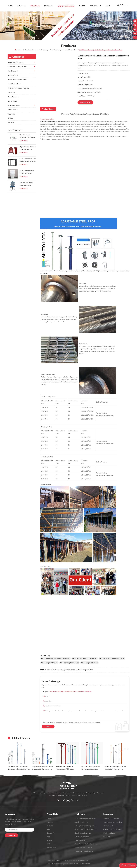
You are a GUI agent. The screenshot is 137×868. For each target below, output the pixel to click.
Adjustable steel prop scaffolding (51, 123)
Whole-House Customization (17, 81)
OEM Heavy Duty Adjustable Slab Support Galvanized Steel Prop (70, 693)
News (108, 6)
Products (35, 6)
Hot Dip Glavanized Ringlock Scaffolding (86, 827)
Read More (24, 142)
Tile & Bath (11, 115)
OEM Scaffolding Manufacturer (85, 820)
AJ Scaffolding (85, 865)
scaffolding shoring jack (71, 664)
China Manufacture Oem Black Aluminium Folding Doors (28, 161)
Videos (82, 6)
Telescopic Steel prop (82, 838)
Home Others (12, 102)
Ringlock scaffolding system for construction (86, 831)
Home (10, 6)
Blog (48, 838)
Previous (125, 739)
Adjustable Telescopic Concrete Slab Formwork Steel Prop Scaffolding (91, 769)
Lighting (10, 119)
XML (48, 845)
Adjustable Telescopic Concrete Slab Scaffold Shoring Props (115, 769)
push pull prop (80, 841)
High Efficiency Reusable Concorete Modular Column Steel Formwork (28, 149)
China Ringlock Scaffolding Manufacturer (86, 845)
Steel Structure (12, 72)
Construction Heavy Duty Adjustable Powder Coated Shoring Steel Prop (69, 671)
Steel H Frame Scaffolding (83, 849)
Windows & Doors (14, 106)
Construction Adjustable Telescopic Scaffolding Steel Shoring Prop (65, 769)
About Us (22, 6)
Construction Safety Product (17, 68)
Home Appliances (13, 98)
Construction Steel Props (83, 834)
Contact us (85, 104)
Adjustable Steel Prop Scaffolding (86, 660)
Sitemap (50, 841)
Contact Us (96, 6)
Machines (11, 124)
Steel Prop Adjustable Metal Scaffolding (57, 660)
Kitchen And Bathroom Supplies (18, 89)
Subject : (67, 693)
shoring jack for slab (51, 664)
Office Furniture (13, 111)
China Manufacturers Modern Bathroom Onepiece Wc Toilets (27, 173)
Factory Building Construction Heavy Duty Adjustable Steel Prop (19, 769)
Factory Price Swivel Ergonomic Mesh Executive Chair (26, 185)
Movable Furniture (14, 85)
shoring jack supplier (91, 664)
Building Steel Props (81, 823)
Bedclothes (11, 94)
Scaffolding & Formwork (15, 63)
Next (128, 739)
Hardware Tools (13, 76)
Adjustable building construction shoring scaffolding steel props (43, 769)
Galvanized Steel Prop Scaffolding (113, 660)
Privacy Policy (51, 849)
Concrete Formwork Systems (84, 852)
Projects (49, 6)
